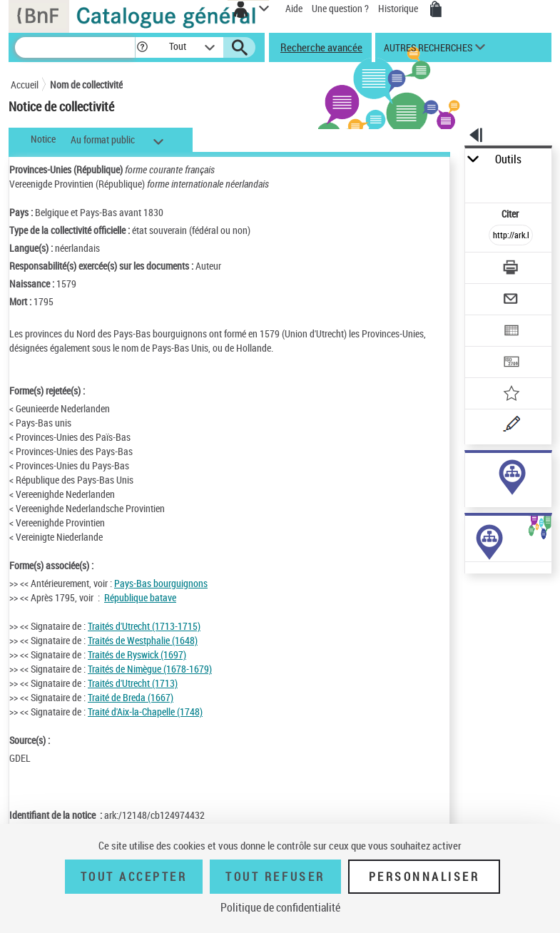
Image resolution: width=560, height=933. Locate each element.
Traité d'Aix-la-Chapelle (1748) (145, 712)
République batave (140, 597)
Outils (508, 159)
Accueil (25, 85)
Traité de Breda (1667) (131, 697)
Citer (511, 214)
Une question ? (340, 8)
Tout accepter (134, 877)
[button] (142, 47)
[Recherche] (75, 47)
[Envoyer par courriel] (511, 301)
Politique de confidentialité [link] (280, 907)
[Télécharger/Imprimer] (511, 269)
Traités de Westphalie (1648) (143, 640)
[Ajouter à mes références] (511, 395)
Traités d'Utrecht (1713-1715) (144, 626)
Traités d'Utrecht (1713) (133, 683)
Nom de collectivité (86, 85)
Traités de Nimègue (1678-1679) (150, 669)
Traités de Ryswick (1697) (137, 654)
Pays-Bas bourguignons (161, 583)
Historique (399, 8)
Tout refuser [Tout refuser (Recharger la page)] (275, 877)
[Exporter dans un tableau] (511, 332)
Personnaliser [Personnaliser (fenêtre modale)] (424, 877)
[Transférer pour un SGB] (511, 363)
